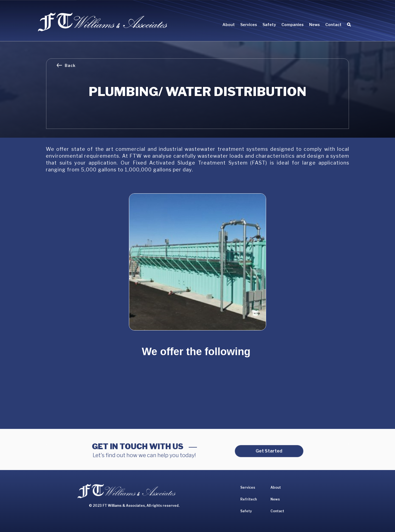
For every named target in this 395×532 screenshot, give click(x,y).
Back (70, 65)
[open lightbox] (198, 262)
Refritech (249, 499)
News (314, 25)
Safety (269, 25)
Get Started (269, 451)
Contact (333, 25)
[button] (249, 25)
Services (248, 487)
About (229, 25)
